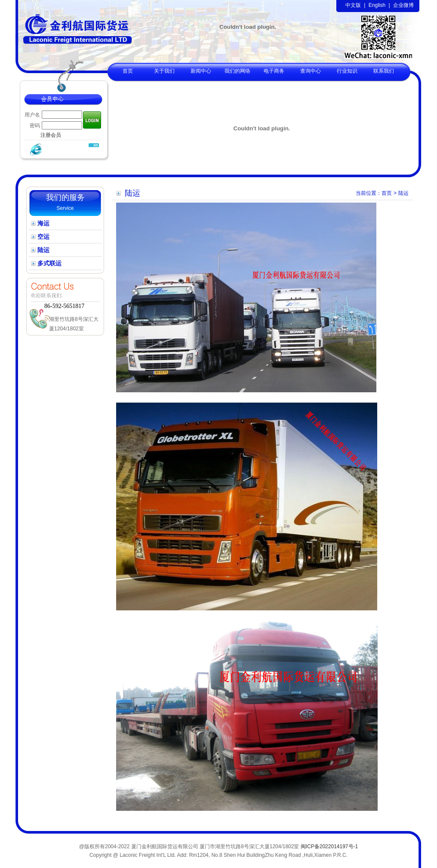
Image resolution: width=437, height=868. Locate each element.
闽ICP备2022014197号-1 (329, 846)
